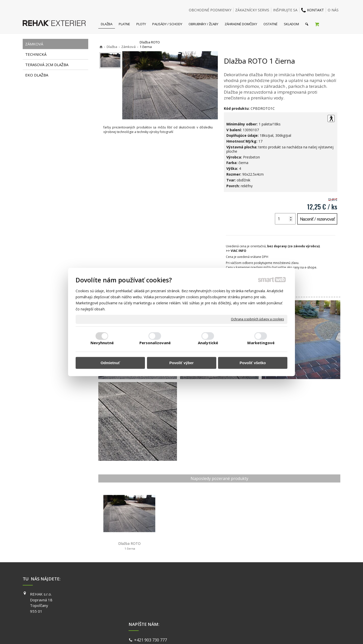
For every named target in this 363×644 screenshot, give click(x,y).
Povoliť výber (181, 363)
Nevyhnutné (102, 343)
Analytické (208, 343)
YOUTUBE (253, 608)
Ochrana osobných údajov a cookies (257, 319)
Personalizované (155, 343)
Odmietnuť (110, 363)
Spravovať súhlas (259, 634)
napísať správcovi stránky (168, 634)
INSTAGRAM (255, 601)
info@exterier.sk (151, 601)
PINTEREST (254, 616)
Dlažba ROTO (129, 546)
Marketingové (261, 343)
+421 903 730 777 (152, 595)
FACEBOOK (254, 594)
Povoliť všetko (253, 363)
